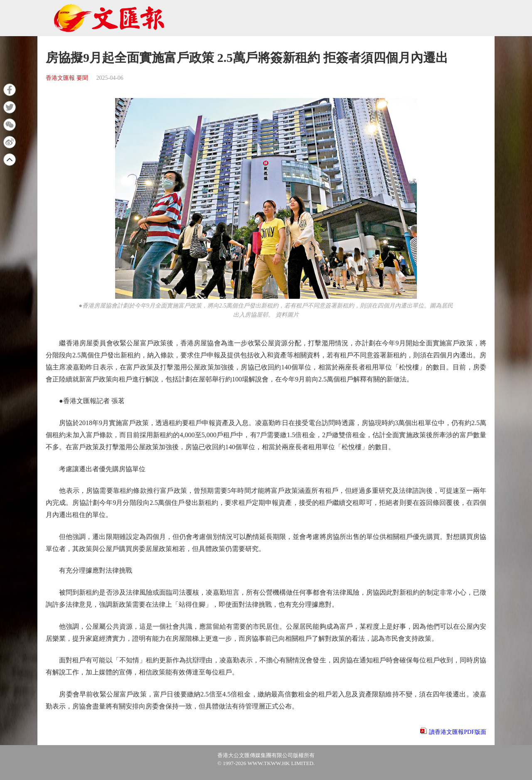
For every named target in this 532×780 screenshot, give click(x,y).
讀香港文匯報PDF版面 (458, 732)
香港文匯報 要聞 (67, 78)
